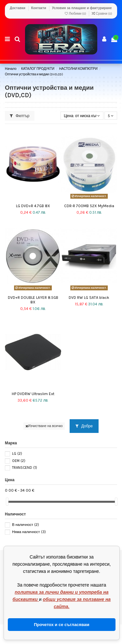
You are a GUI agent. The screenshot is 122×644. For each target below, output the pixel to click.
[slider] (7, 502)
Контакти (39, 8)
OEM (19, 461)
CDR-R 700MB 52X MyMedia (89, 206)
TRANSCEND (25, 468)
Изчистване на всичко (44, 426)
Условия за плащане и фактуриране (82, 8)
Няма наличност (29, 532)
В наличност (26, 525)
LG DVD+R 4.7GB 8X (33, 206)
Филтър (20, 116)
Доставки (18, 8)
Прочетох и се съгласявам (61, 625)
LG (17, 454)
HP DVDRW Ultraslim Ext (33, 394)
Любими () (76, 14)
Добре (84, 426)
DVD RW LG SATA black (89, 298)
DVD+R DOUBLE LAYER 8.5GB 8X (33, 300)
